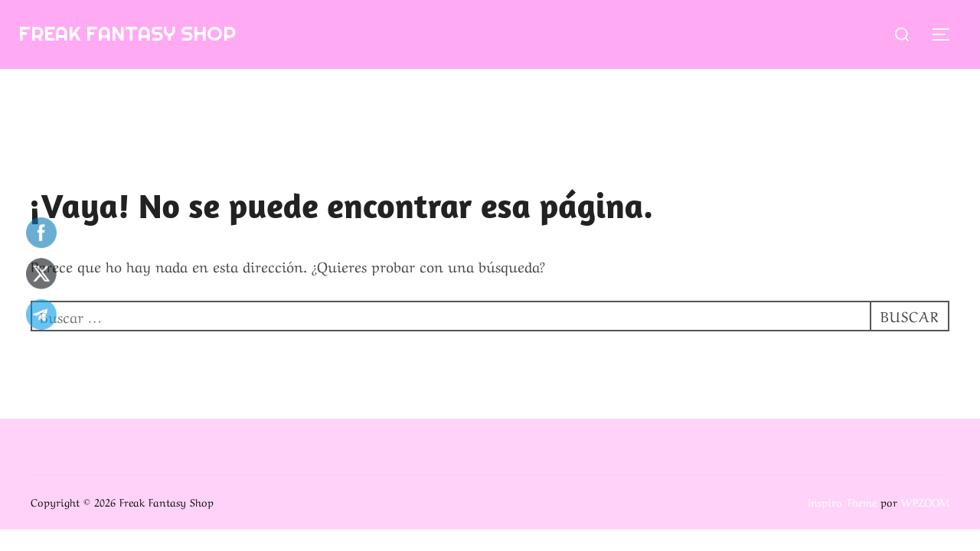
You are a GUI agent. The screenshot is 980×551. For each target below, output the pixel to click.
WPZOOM (925, 501)
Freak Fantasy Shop (127, 33)
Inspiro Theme (842, 501)
